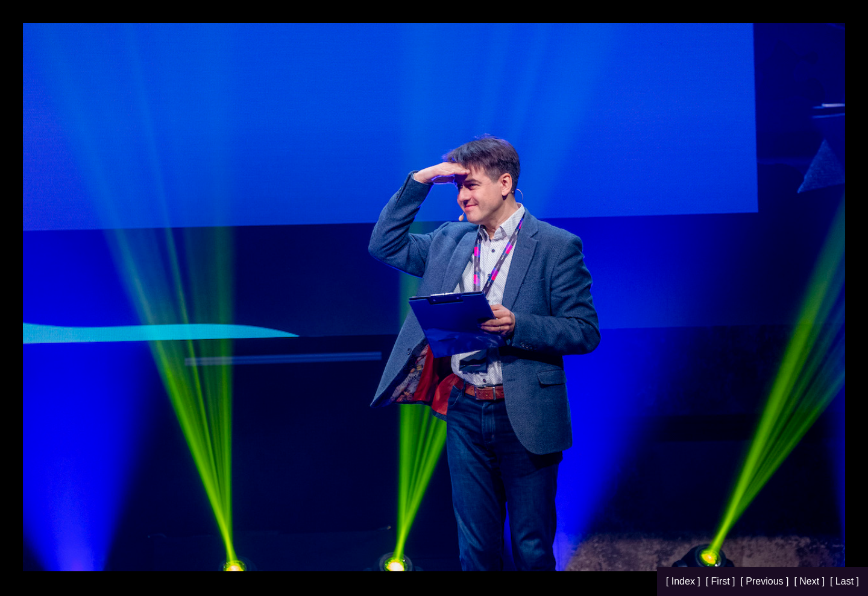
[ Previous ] (766, 581)
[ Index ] (684, 581)
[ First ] (722, 581)
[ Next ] (810, 581)
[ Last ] (844, 581)
